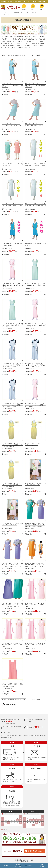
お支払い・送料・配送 (27, 860)
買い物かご (33, 9)
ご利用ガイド (42, 7)
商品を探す (24, 7)
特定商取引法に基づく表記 (24, 862)
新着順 (24, 55)
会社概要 (17, 860)
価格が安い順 (11, 55)
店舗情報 (30, 866)
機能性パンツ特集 (18, 866)
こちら (12, 737)
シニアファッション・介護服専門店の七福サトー (14, 13)
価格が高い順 (18, 55)
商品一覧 (6, 866)
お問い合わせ (42, 866)
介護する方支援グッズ (31, 13)
